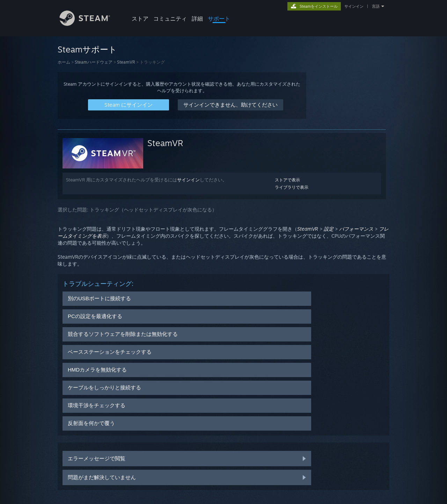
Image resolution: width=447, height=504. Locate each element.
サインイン (354, 6)
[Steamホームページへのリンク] (90, 24)
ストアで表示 (287, 180)
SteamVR (126, 62)
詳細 (197, 19)
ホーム (64, 62)
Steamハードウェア (94, 62)
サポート (219, 19)
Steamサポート (87, 49)
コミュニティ (170, 19)
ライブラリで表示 (292, 187)
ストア (140, 19)
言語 (376, 6)
